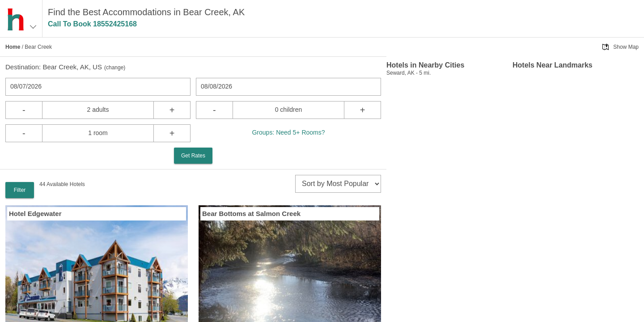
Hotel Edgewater (35, 214)
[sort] (338, 184)
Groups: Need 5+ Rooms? (288, 132)
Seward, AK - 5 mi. (409, 73)
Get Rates (193, 156)
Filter (20, 190)
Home (13, 47)
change (115, 68)
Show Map (626, 47)
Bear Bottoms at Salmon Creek (251, 214)
